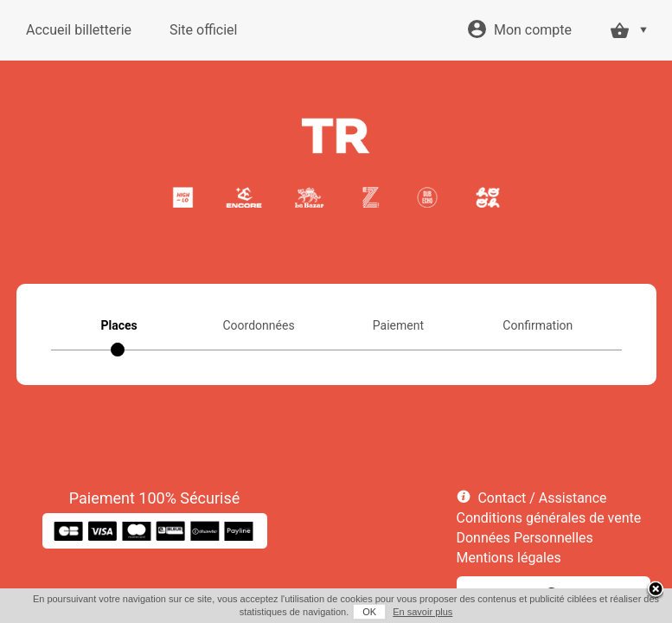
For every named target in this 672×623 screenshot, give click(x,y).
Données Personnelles (525, 538)
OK (369, 612)
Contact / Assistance (542, 498)
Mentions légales (509, 558)
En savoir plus (422, 612)
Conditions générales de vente (549, 518)
